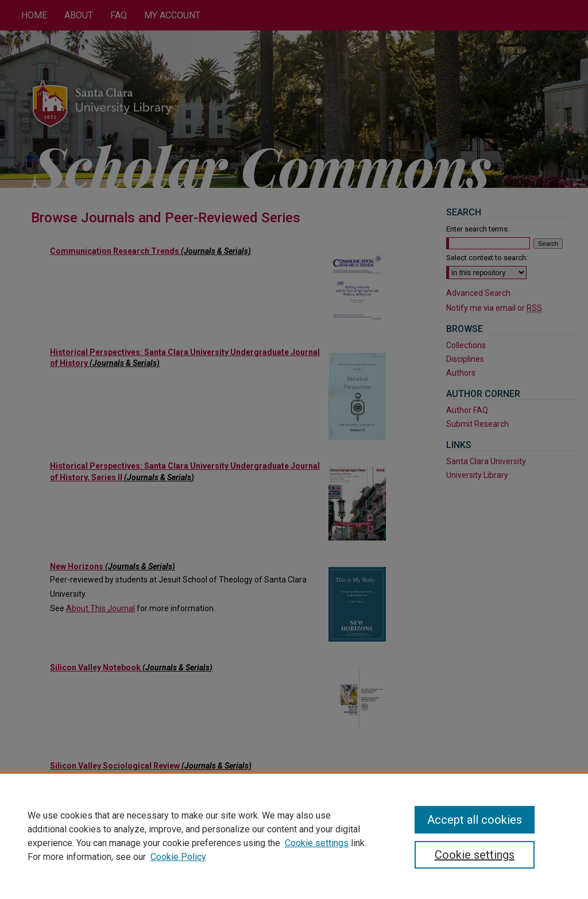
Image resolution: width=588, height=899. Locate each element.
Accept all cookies (475, 820)
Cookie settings (317, 843)
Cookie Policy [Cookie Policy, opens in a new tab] (178, 857)
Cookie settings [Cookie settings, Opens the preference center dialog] (475, 855)
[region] (294, 836)
